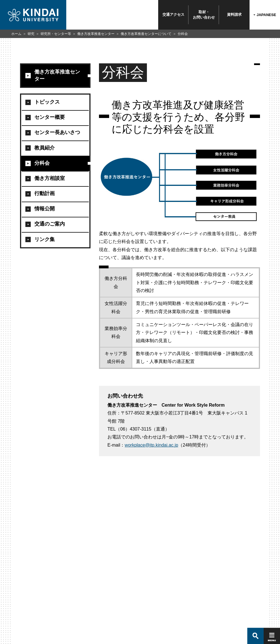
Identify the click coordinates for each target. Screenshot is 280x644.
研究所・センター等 (56, 34)
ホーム (16, 34)
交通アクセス (173, 15)
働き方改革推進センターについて (146, 34)
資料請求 (234, 15)
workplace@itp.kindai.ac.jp (151, 445)
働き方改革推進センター (96, 34)
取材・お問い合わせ (204, 15)
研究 (31, 34)
